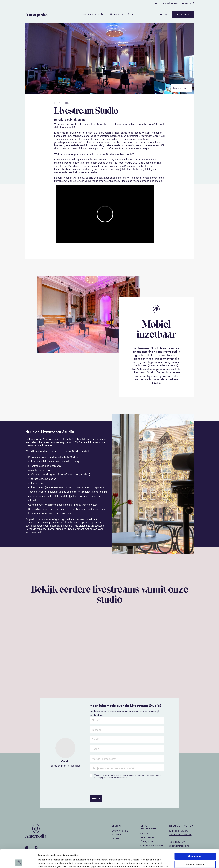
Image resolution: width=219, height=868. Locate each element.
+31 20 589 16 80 (186, 3)
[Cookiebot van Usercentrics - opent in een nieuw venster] (19, 862)
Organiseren (117, 14)
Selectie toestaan (195, 847)
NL (162, 14)
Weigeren (195, 855)
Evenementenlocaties (93, 14)
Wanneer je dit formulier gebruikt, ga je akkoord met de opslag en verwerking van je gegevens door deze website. (128, 776)
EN (166, 14)
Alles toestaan (195, 839)
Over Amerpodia (120, 831)
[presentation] (111, 787)
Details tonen (155, 862)
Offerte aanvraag (183, 14)
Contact (133, 14)
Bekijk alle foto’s (181, 88)
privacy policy (148, 853)
